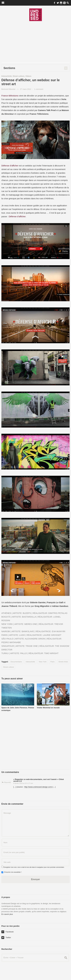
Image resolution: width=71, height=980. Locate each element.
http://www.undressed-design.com (38, 787)
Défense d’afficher (10, 166)
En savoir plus (7, 914)
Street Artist (63, 662)
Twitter (6, 937)
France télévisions (10, 96)
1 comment (39, 89)
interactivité (30, 662)
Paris (53, 662)
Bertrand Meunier (8, 89)
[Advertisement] (35, 43)
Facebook (7, 932)
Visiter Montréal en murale (48, 708)
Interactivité (7, 76)
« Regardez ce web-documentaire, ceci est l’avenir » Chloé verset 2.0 (39, 780)
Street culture (18, 76)
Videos (28, 76)
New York (43, 662)
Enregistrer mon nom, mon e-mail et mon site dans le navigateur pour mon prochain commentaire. (34, 867)
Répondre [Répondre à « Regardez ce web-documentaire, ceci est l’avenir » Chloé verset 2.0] (7, 782)
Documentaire (16, 662)
